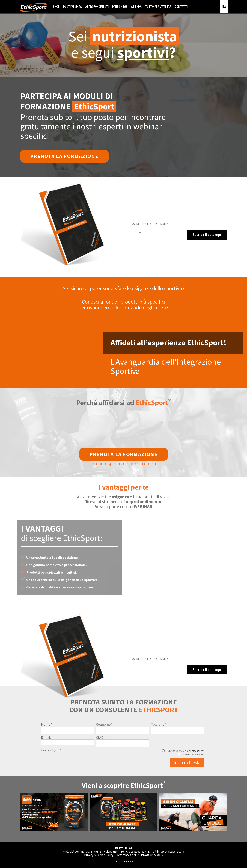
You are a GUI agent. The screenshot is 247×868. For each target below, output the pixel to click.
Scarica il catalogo (207, 235)
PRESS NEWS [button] (120, 7)
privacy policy (196, 751)
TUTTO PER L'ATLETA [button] (158, 7)
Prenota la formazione (64, 156)
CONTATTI (181, 7)
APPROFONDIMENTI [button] (97, 7)
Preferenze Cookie (127, 855)
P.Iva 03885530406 (152, 855)
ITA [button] (224, 7)
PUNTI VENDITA (72, 7)
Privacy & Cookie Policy (99, 855)
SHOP (56, 7)
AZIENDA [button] (136, 7)
